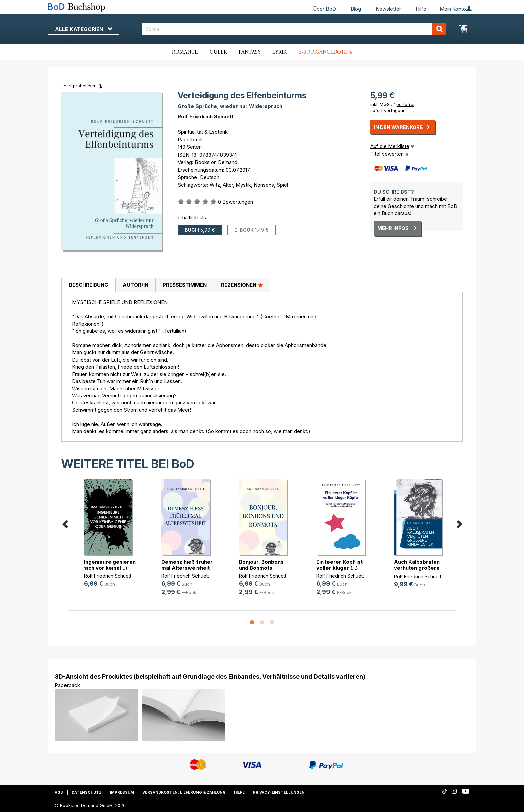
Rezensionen (242, 285)
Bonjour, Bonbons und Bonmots (261, 565)
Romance (185, 52)
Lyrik (280, 52)
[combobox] (294, 29)
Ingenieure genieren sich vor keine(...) (110, 565)
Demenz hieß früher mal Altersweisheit (187, 565)
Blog (356, 9)
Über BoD (324, 9)
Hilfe (421, 9)
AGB (59, 792)
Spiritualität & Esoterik (203, 132)
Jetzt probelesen (79, 86)
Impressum (122, 792)
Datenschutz (87, 792)
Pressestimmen (185, 285)
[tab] (88, 285)
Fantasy (250, 52)
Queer (218, 52)
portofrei (405, 104)
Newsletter (388, 9)
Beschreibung (89, 285)
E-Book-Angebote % (325, 52)
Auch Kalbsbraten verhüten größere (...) (417, 568)
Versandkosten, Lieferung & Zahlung (184, 792)
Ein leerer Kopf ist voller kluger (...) (340, 565)
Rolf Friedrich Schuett (206, 117)
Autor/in (136, 285)
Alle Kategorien (84, 29)
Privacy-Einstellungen (279, 792)
